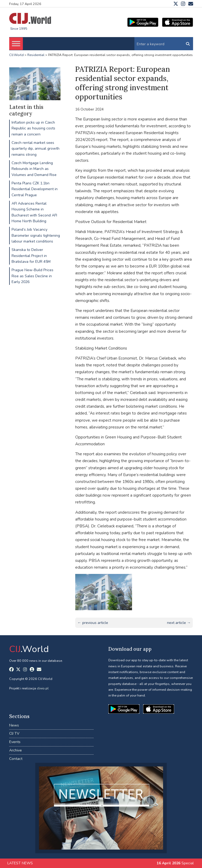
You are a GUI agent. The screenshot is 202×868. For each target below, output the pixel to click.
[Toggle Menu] (16, 44)
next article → (179, 623)
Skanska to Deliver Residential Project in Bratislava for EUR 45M (31, 256)
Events (15, 742)
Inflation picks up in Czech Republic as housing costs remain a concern (33, 128)
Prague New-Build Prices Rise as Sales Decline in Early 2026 (32, 276)
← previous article (93, 623)
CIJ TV (14, 733)
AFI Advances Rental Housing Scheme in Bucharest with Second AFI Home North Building (34, 212)
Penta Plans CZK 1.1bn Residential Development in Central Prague (35, 189)
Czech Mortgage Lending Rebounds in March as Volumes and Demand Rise (34, 169)
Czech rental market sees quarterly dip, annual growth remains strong (36, 149)
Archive (16, 750)
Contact (16, 759)
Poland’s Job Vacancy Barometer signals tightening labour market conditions (36, 235)
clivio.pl (43, 688)
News (14, 725)
